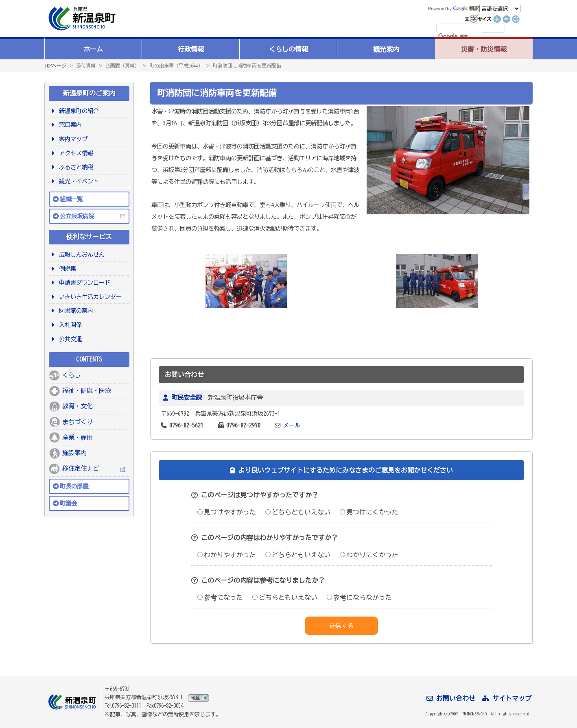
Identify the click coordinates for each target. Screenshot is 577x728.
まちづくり (78, 422)
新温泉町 (81, 19)
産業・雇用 (78, 437)
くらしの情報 (288, 49)
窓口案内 (69, 125)
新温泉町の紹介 (78, 111)
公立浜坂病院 (77, 216)
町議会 (68, 503)
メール (292, 425)
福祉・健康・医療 (87, 391)
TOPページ (55, 65)
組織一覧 (71, 199)
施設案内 (74, 453)
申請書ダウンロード (83, 282)
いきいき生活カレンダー (89, 297)
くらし (71, 375)
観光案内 (386, 49)
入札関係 (69, 325)
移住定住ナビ (81, 468)
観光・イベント (78, 181)
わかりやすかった (227, 555)
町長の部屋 (74, 486)
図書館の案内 (75, 311)
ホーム (93, 49)
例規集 (66, 269)
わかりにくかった (369, 555)
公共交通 (69, 339)
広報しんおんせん (80, 254)
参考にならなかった (359, 597)
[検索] (460, 37)
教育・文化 (78, 406)
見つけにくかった (369, 512)
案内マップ (72, 139)
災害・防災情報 (484, 49)
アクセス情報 (75, 153)
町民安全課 (187, 398)
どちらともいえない (298, 512)
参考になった (220, 597)
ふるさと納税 (75, 167)
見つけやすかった (227, 512)
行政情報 (191, 49)
